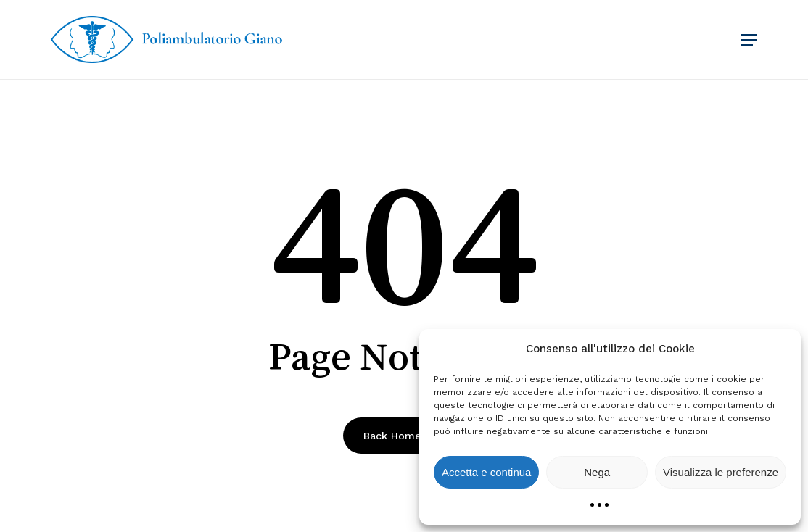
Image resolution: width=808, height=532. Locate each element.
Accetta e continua (486, 472)
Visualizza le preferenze (721, 472)
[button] (749, 40)
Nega (597, 472)
